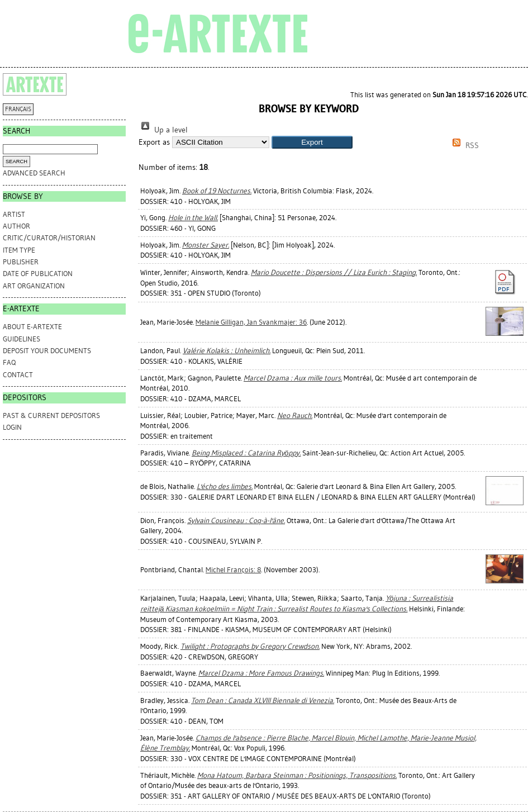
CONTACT (18, 375)
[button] (312, 142)
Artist (14, 214)
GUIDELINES (22, 339)
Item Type (19, 250)
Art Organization (34, 286)
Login (12, 427)
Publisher (21, 262)
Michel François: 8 (233, 570)
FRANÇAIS (18, 109)
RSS (464, 146)
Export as (154, 142)
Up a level (163, 130)
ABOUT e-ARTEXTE (32, 327)
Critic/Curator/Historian (49, 238)
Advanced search (34, 173)
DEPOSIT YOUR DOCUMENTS (47, 351)
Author (16, 226)
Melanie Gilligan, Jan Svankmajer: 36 (251, 322)
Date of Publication (38, 274)
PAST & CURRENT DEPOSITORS (51, 416)
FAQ (9, 362)
